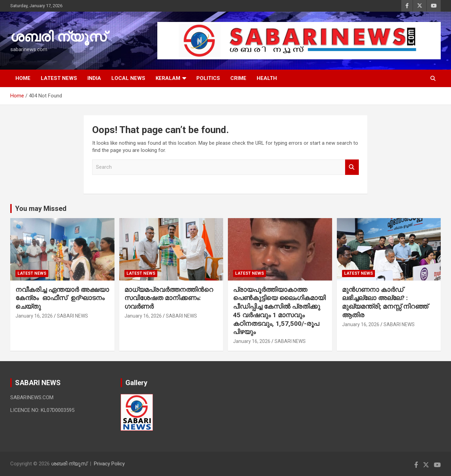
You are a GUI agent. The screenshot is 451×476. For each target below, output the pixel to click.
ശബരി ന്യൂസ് (58, 37)
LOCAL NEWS (128, 78)
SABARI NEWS (72, 316)
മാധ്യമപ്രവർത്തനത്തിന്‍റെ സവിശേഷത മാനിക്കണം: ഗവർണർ (169, 298)
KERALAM (168, 78)
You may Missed (41, 209)
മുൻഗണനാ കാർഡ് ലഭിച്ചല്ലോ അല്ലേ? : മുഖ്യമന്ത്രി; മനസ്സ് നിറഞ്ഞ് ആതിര (385, 302)
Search (352, 167)
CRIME (238, 78)
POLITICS (208, 78)
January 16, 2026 (34, 316)
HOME (23, 78)
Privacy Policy (109, 464)
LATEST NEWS (59, 78)
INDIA (94, 78)
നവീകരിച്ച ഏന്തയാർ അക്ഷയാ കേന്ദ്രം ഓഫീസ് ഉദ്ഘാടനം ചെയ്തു (62, 298)
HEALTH (267, 78)
